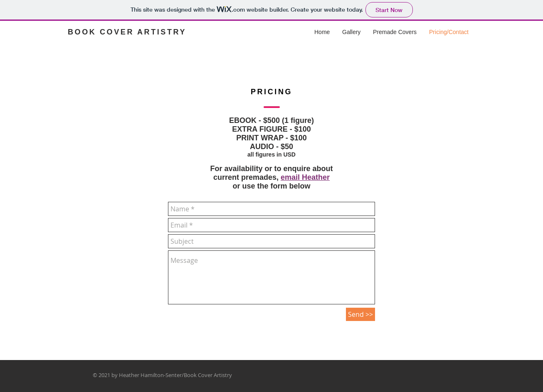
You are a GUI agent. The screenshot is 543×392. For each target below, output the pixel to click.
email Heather (305, 177)
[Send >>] (360, 314)
